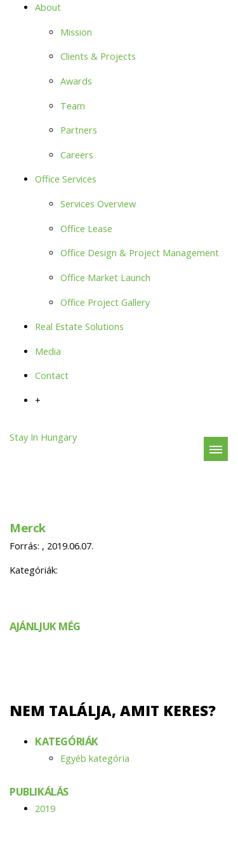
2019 (45, 809)
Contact (52, 375)
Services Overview (98, 204)
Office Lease (86, 229)
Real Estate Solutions (79, 327)
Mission (76, 32)
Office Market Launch (105, 278)
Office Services (66, 179)
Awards (76, 81)
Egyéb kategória (95, 758)
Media (48, 351)
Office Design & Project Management (140, 253)
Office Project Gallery (105, 302)
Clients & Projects (98, 56)
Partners (79, 130)
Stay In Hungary (43, 437)
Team (73, 106)
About (48, 7)
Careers (77, 155)
